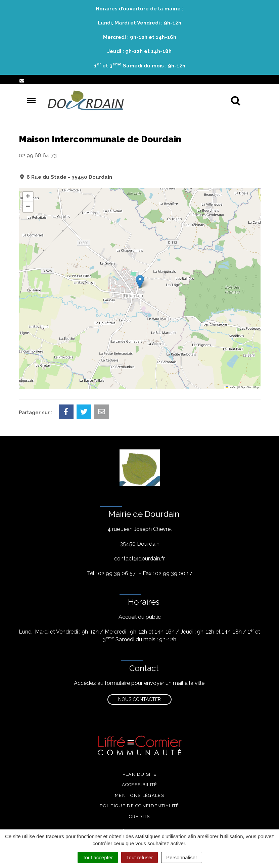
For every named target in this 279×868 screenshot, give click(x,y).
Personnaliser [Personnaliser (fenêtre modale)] (182, 857)
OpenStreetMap (250, 387)
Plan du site (140, 774)
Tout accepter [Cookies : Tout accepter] (98, 857)
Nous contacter (139, 699)
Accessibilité (140, 785)
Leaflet (231, 387)
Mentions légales (139, 795)
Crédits (139, 817)
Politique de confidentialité (139, 806)
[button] (140, 282)
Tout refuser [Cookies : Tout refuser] (139, 857)
